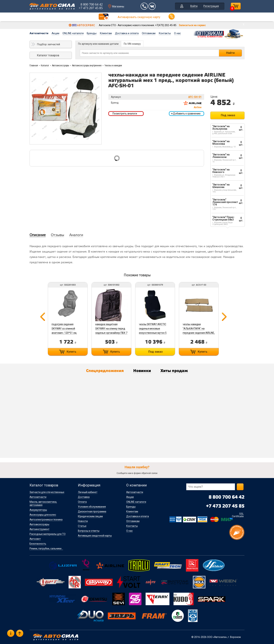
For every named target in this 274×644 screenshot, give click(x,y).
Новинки (142, 371)
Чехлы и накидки (113, 65)
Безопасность (38, 544)
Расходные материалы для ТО (48, 534)
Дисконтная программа (92, 511)
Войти (194, 6)
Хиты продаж (174, 371)
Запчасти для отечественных (47, 492)
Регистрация (211, 6)
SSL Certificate (238, 515)
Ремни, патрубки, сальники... (46, 548)
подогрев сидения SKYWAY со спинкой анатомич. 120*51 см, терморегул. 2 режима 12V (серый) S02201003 (67, 333)
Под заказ (228, 115)
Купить (71, 352)
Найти (230, 53)
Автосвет (35, 539)
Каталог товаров (48, 55)
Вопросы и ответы (89, 531)
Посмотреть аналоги (125, 114)
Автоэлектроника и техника (46, 520)
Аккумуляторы (38, 510)
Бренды (92, 33)
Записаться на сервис (192, 25)
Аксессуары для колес (43, 515)
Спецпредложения (105, 371)
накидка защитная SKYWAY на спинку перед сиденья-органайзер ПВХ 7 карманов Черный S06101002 (111, 333)
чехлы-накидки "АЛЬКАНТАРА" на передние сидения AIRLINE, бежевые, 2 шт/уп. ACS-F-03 (199, 333)
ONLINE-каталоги (73, 33)
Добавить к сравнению (186, 114)
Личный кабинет (88, 492)
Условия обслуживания (92, 507)
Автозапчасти (39, 33)
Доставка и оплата (127, 33)
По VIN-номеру (132, 44)
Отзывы (57, 235)
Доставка (84, 497)
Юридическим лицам (90, 516)
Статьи (82, 526)
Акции (55, 33)
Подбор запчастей (48, 44)
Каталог (45, 65)
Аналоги (76, 235)
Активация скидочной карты (95, 536)
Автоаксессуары (61, 65)
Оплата (82, 502)
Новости (83, 521)
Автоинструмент (39, 529)
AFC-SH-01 (195, 97)
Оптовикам (149, 33)
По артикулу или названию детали (98, 44)
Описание (38, 235)
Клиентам (106, 33)
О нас (177, 33)
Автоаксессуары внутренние (87, 65)
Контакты (165, 33)
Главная (34, 65)
